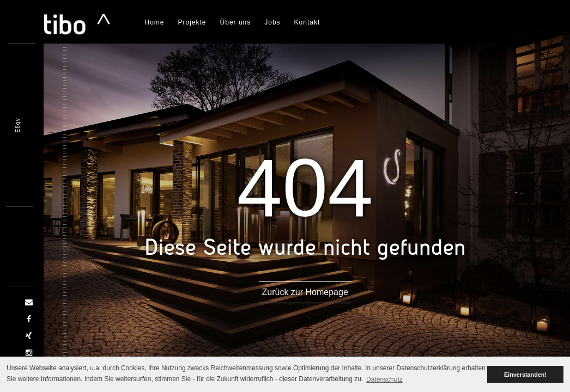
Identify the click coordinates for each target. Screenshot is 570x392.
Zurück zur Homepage (307, 292)
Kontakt (307, 22)
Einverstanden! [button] (525, 375)
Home (155, 22)
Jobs (272, 22)
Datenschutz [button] (384, 379)
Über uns (236, 22)
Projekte (192, 22)
